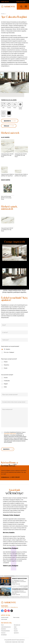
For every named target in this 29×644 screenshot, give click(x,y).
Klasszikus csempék (5, 617)
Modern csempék (16, 617)
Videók (15, 627)
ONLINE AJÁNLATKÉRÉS (21, 2)
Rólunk (2, 625)
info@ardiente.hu (5, 477)
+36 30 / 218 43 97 (5, 2)
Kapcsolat (16, 631)
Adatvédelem (4, 629)
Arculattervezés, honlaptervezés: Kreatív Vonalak (15, 642)
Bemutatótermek (17, 625)
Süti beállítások (4, 635)
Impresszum (3, 633)
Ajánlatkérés (7, 121)
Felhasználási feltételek (5, 631)
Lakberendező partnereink (6, 627)
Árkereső (6, 126)
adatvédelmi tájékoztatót (10, 434)
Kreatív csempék (4, 619)
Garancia (16, 629)
